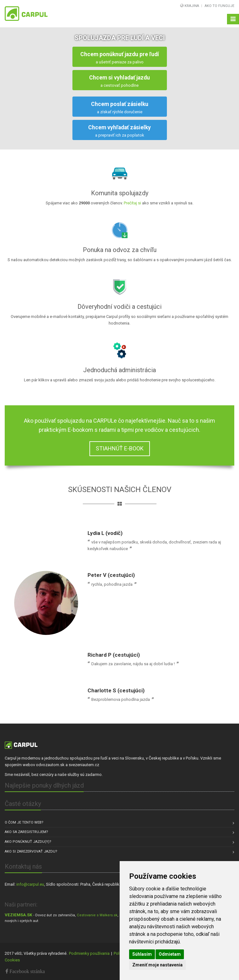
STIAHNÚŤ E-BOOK (120, 448)
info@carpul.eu (30, 884)
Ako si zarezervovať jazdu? (31, 851)
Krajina (192, 6)
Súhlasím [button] (142, 954)
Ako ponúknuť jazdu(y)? (28, 842)
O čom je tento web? (24, 822)
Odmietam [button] (170, 954)
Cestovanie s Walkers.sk (97, 915)
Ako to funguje (219, 6)
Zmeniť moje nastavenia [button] (157, 965)
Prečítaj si (133, 203)
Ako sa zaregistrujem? (26, 832)
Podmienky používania (89, 953)
